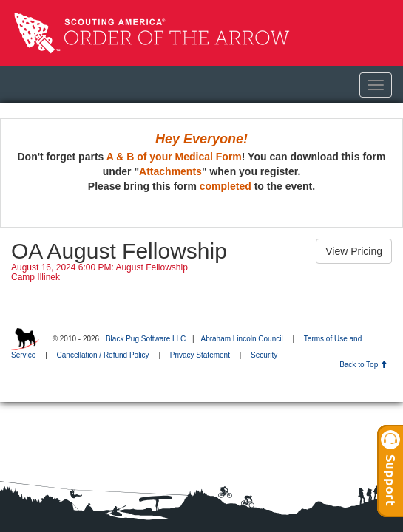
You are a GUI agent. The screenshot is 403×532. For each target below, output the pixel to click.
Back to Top (363, 365)
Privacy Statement (200, 355)
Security (264, 355)
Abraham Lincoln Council (241, 339)
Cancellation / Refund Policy (103, 355)
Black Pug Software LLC (146, 339)
